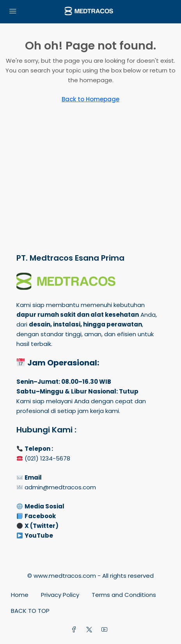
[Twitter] (91, 630)
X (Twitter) (42, 526)
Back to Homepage (90, 99)
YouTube (39, 535)
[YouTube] (106, 630)
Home (20, 595)
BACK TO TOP (30, 611)
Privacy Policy (60, 595)
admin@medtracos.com (60, 487)
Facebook (40, 516)
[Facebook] (75, 630)
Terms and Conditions (124, 595)
